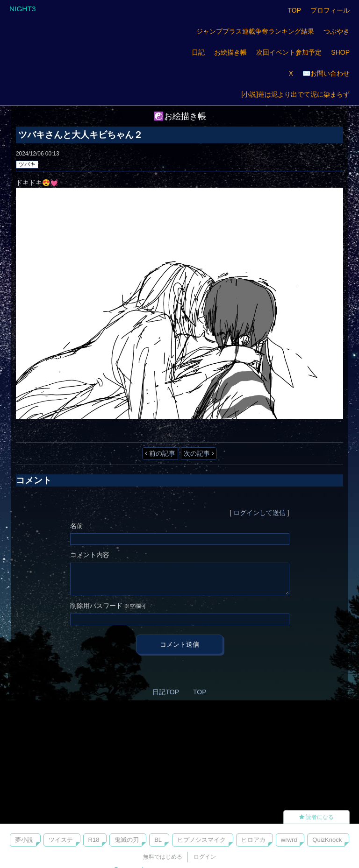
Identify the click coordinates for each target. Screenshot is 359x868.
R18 (94, 840)
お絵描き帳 (230, 52)
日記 (198, 52)
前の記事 (160, 453)
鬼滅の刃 (127, 840)
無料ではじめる (163, 857)
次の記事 (199, 453)
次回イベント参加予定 (289, 52)
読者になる (316, 817)
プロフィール (330, 10)
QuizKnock (327, 840)
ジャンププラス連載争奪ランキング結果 (255, 31)
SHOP (340, 52)
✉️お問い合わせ (326, 73)
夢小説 (24, 840)
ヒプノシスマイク (201, 840)
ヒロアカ (253, 840)
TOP (294, 10)
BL (158, 840)
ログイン (205, 857)
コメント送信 (179, 644)
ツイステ (61, 840)
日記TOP (166, 692)
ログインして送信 (259, 513)
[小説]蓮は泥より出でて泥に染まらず (295, 94)
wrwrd (289, 840)
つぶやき (337, 31)
